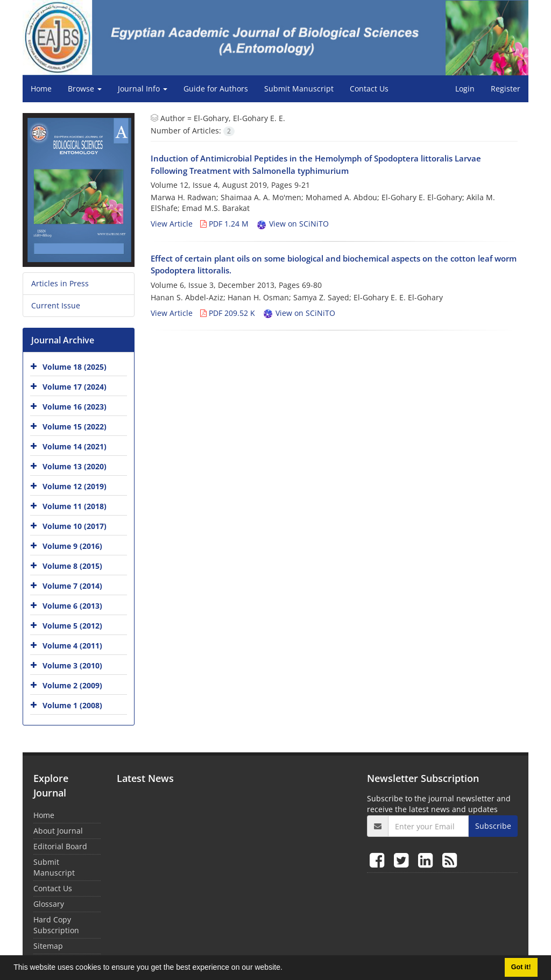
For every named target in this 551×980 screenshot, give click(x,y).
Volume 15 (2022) (75, 426)
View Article (172, 224)
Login (465, 89)
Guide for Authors (216, 89)
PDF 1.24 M (224, 224)
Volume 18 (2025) (75, 367)
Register (506, 89)
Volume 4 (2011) (72, 646)
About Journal (58, 831)
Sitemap (48, 946)
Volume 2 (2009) (72, 685)
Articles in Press (60, 283)
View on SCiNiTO (292, 224)
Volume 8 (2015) (72, 566)
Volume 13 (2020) (75, 466)
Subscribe (493, 826)
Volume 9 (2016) (72, 546)
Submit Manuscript (299, 89)
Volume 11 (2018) (75, 506)
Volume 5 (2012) (72, 626)
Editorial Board (60, 846)
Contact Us (369, 89)
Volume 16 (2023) (75, 407)
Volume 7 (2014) (72, 586)
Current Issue (56, 305)
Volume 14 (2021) (75, 446)
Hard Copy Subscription (56, 925)
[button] (286, 969)
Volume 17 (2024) (75, 387)
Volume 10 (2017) (75, 526)
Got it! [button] (521, 967)
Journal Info (143, 89)
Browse (85, 89)
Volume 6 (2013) (72, 606)
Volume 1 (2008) (72, 705)
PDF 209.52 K (228, 313)
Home (41, 89)
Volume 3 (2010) (72, 665)
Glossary (49, 904)
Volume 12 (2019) (75, 486)
